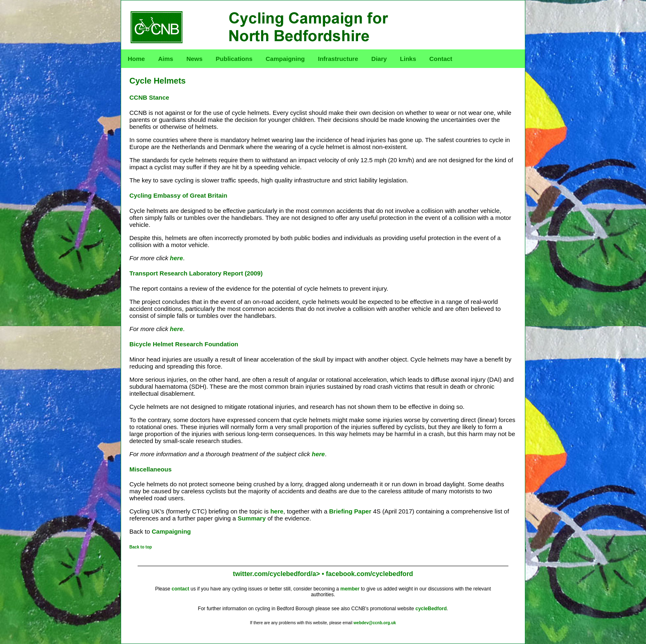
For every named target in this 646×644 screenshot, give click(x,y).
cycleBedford (431, 609)
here (176, 258)
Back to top (141, 547)
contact (180, 589)
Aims (166, 59)
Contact (441, 59)
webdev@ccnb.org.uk (375, 623)
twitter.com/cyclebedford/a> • (279, 574)
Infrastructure (338, 59)
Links (408, 59)
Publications (234, 59)
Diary (379, 59)
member (350, 589)
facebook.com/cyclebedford (370, 574)
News (194, 59)
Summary (252, 518)
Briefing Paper (350, 511)
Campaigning (285, 59)
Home (136, 59)
